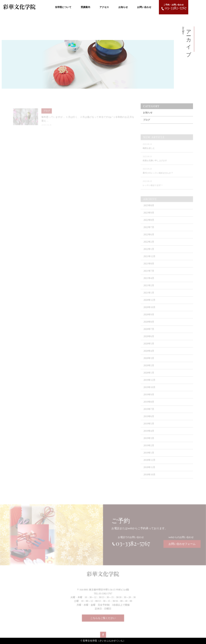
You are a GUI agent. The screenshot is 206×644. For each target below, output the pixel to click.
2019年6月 (149, 420)
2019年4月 (149, 434)
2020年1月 (149, 376)
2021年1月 (149, 296)
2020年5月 (149, 347)
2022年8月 (149, 223)
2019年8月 (149, 405)
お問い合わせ (144, 7)
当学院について (63, 7)
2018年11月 (149, 471)
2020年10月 (149, 310)
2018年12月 (149, 463)
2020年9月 (149, 318)
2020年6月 (149, 340)
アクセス (104, 7)
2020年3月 (149, 361)
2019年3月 (149, 441)
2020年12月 (149, 303)
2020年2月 (149, 369)
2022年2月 (149, 245)
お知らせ (123, 7)
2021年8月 (149, 267)
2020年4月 (149, 354)
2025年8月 (149, 209)
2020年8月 (149, 325)
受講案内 (85, 7)
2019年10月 (149, 391)
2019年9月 (149, 398)
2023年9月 (149, 216)
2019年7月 (149, 412)
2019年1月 (149, 456)
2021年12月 (149, 260)
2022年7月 (149, 230)
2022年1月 (149, 252)
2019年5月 (149, 427)
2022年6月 (149, 238)
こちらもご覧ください (103, 620)
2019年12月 (149, 383)
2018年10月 (149, 478)
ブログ (147, 123)
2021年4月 (149, 281)
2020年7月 (149, 332)
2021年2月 (149, 289)
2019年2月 (149, 449)
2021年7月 (149, 274)
